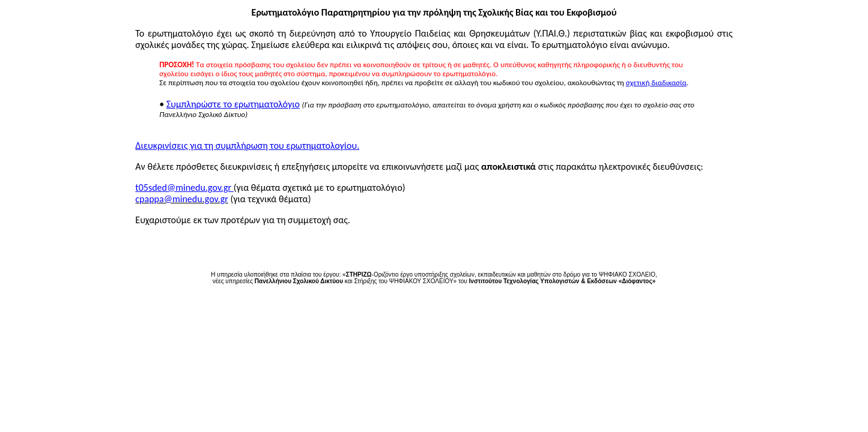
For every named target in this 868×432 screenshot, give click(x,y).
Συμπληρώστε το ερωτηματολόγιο (233, 104)
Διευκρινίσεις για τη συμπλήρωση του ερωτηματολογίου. (247, 145)
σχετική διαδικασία (656, 82)
